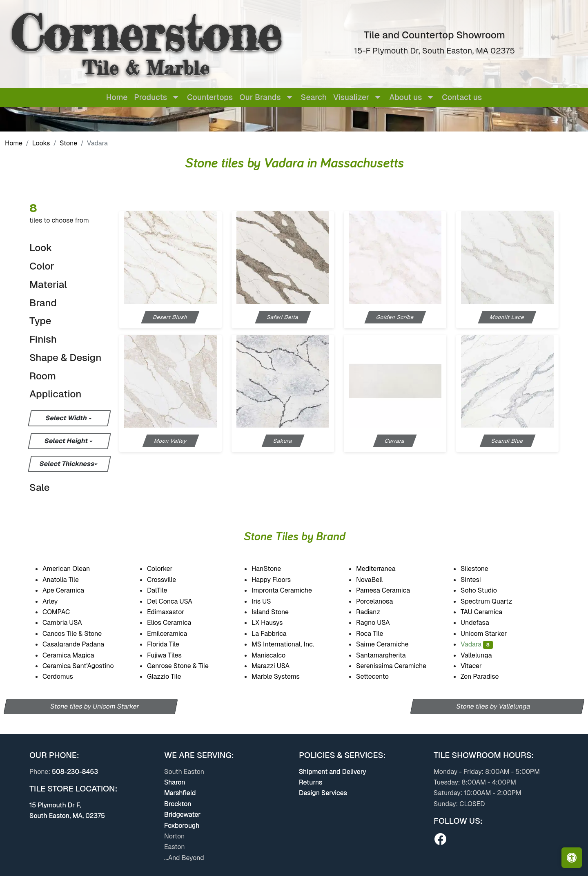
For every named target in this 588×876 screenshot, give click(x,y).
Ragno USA (381, 623)
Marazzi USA (277, 666)
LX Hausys (274, 623)
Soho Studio (487, 590)
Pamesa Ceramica (391, 590)
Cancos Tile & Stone (80, 634)
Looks (41, 143)
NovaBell (377, 580)
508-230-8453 (75, 772)
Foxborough (182, 826)
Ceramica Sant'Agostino (85, 666)
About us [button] (405, 97)
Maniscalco (274, 655)
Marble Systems (283, 677)
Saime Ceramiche (390, 644)
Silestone (482, 569)
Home (117, 97)
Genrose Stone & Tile (187, 666)
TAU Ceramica (490, 612)
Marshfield (180, 793)
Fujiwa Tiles (170, 655)
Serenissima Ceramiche (399, 666)
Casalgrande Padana (82, 644)
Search (314, 97)
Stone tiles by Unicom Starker (95, 706)
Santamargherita (387, 655)
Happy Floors (278, 580)
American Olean (75, 569)
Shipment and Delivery (333, 772)
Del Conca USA (177, 601)
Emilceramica (175, 634)
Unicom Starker (491, 634)
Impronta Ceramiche (289, 590)
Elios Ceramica (176, 623)
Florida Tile (169, 644)
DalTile (166, 590)
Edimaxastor (171, 612)
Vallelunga (482, 655)
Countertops (210, 97)
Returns (311, 782)
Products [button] (150, 97)
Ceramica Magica (76, 655)
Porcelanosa (380, 601)
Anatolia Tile (69, 580)
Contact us (462, 97)
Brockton (178, 804)
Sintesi (478, 580)
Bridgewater (182, 815)
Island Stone (278, 612)
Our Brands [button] (260, 97)
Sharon (175, 782)
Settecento (379, 677)
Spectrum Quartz (493, 601)
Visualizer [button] (351, 97)
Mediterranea (383, 569)
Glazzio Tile (170, 677)
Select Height (67, 441)
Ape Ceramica (72, 590)
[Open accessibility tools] (572, 858)
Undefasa (482, 623)
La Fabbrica (278, 634)
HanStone (273, 569)
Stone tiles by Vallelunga (493, 706)
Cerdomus (66, 677)
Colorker (167, 569)
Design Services (323, 793)
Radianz (375, 612)
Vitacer (479, 666)
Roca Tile (377, 634)
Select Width (67, 418)
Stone (68, 143)
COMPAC (63, 612)
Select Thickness (67, 464)
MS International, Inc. (292, 644)
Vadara (477, 644)
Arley (59, 601)
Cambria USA (71, 623)
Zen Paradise (485, 677)
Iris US (268, 601)
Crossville (170, 580)
